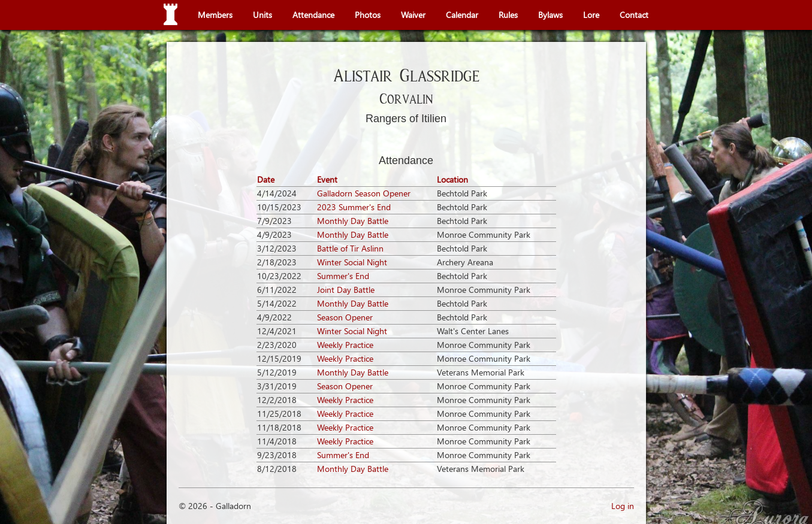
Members (215, 15)
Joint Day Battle (346, 290)
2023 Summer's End (354, 207)
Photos (368, 15)
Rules (508, 15)
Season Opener (345, 317)
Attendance (313, 15)
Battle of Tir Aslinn (350, 248)
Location (452, 179)
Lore (591, 15)
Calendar (462, 15)
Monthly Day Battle (353, 221)
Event (327, 179)
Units (262, 15)
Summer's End (343, 276)
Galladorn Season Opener (364, 193)
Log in (623, 506)
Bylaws (550, 15)
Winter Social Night (352, 262)
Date (266, 179)
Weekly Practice (345, 345)
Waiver (413, 15)
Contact (634, 15)
